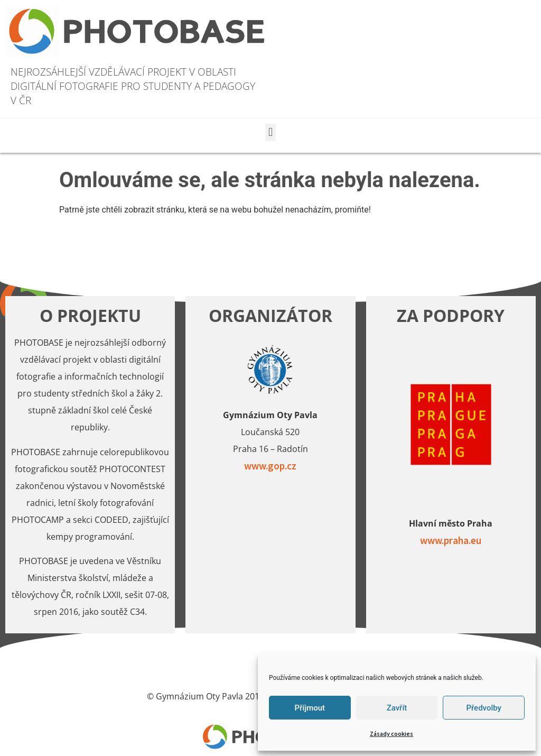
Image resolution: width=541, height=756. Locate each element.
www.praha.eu (451, 540)
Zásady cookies (391, 734)
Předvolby (484, 708)
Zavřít (397, 708)
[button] (270, 132)
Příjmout (310, 708)
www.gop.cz (270, 466)
